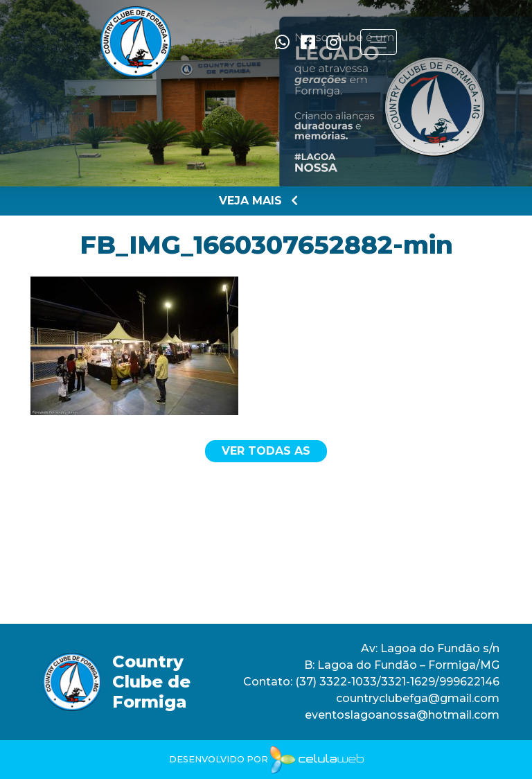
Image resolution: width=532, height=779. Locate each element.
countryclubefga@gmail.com (418, 698)
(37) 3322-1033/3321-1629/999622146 (396, 682)
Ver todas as (266, 451)
